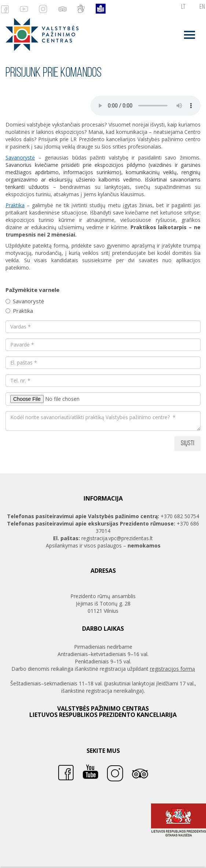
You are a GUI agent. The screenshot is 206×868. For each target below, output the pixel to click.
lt (183, 7)
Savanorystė (25, 301)
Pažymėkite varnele (32, 290)
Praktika (19, 311)
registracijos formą (172, 669)
